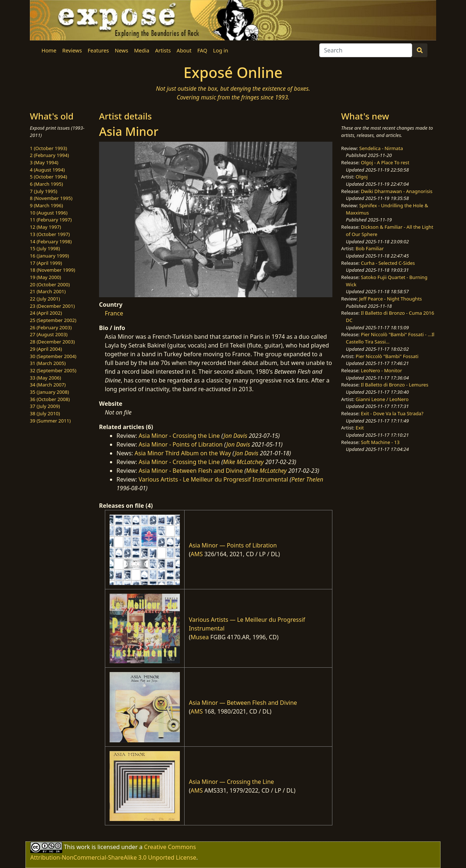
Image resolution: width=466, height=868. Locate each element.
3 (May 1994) (44, 162)
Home (49, 50)
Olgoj (362, 177)
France (114, 313)
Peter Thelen (307, 479)
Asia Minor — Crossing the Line (232, 782)
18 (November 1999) (53, 270)
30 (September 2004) (53, 356)
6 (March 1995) (46, 184)
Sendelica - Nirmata (381, 148)
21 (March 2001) (48, 291)
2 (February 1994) (49, 155)
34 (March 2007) (48, 385)
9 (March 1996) (46, 205)
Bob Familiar (370, 248)
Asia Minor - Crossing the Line (179, 436)
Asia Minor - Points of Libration (181, 444)
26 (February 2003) (51, 327)
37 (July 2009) (45, 406)
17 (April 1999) (46, 263)
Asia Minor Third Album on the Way (183, 453)
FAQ (202, 50)
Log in (220, 50)
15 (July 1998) (45, 248)
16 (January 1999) (49, 256)
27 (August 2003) (49, 334)
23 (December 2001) (52, 306)
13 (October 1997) (50, 234)
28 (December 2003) (52, 342)
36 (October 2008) (50, 399)
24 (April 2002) (46, 313)
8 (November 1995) (51, 198)
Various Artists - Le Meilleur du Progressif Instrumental (214, 479)
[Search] (366, 50)
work (83, 847)
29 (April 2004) (46, 349)
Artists (163, 50)
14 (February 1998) (51, 241)
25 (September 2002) (53, 320)
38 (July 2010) (45, 413)
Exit (360, 428)
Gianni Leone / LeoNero (382, 399)
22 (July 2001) (45, 299)
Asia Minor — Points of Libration (233, 545)
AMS (197, 554)
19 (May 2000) (46, 277)
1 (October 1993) (48, 148)
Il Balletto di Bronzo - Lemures (394, 385)
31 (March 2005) (48, 363)
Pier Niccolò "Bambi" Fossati (387, 356)
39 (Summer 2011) (50, 421)
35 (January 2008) (49, 392)
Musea (200, 637)
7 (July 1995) (44, 191)
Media (142, 50)
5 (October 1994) (48, 177)
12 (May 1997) (46, 227)
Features (98, 50)
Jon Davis (235, 436)
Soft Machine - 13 (380, 442)
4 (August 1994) (47, 170)
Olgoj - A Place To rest (385, 162)
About (184, 50)
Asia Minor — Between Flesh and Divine (243, 703)
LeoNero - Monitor (381, 370)
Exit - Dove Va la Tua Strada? (392, 413)
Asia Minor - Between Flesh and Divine (191, 471)
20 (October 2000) (50, 284)
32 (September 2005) (53, 370)
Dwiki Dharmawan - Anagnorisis (397, 191)
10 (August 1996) (49, 213)
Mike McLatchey (244, 462)
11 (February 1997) (51, 220)
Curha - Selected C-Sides (388, 263)
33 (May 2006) (46, 378)
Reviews (72, 50)
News (121, 50)
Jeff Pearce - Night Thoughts (391, 299)
